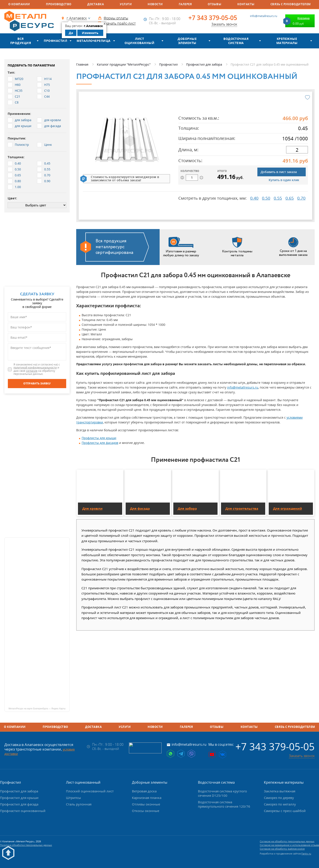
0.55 (278, 198)
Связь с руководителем (291, 4)
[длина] (297, 150)
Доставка (96, 4)
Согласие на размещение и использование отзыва (289, 845)
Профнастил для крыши (19, 798)
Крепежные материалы (287, 41)
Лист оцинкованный (139, 41)
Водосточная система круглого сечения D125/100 (222, 793)
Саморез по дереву (279, 798)
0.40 (254, 198)
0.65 (290, 198)
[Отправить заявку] (37, 384)
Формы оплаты (116, 18)
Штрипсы (73, 798)
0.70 (301, 198)
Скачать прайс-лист (120, 23)
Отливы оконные (146, 804)
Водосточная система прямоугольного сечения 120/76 (224, 804)
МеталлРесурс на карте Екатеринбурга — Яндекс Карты (37, 709)
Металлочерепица (94, 41)
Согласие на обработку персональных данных (287, 841)
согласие (32, 371)
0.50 (266, 198)
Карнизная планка (147, 798)
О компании (19, 4)
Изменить (90, 33)
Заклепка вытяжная (280, 791)
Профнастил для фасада (19, 804)
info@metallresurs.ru (264, 16)
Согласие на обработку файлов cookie (282, 849)
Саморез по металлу (280, 804)
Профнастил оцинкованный (23, 811)
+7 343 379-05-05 (213, 18)
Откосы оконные (146, 811)
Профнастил (55, 41)
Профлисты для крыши (99, 438)
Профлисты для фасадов (100, 443)
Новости (155, 4)
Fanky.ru (306, 854)
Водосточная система (236, 41)
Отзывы (214, 4)
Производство (59, 4)
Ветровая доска (144, 791)
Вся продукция (21, 41)
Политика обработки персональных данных (26, 845)
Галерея (185, 4)
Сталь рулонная (79, 804)
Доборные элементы (187, 41)
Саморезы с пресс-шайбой (285, 811)
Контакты (246, 4)
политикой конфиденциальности (35, 368)
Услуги (126, 4)
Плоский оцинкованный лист (90, 791)
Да (71, 33)
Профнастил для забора (19, 791)
